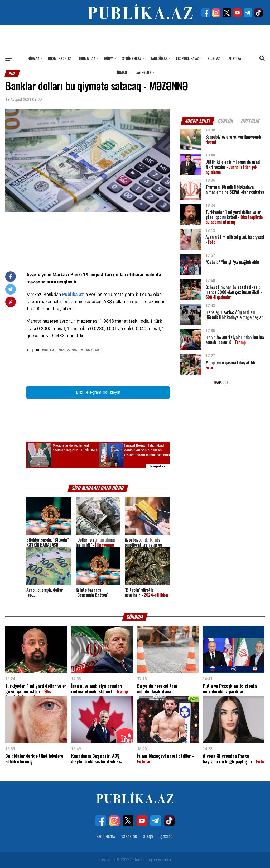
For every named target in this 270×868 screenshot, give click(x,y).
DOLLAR (50, 350)
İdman (122, 72)
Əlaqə (148, 836)
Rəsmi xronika (60, 58)
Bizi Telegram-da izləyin (98, 392)
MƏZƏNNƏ (70, 350)
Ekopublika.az (187, 58)
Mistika (235, 58)
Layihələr (143, 72)
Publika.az (73, 295)
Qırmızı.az (87, 58)
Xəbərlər (129, 836)
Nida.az (33, 58)
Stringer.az (132, 58)
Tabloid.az (159, 58)
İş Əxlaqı (166, 836)
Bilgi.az (214, 58)
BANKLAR (91, 350)
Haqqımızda (106, 836)
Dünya (109, 58)
